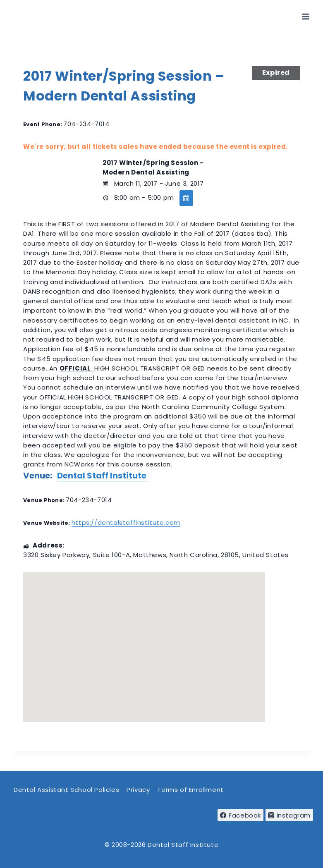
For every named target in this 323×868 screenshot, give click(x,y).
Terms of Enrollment (190, 790)
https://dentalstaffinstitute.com (126, 522)
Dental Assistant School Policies (66, 790)
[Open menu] (305, 16)
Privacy (138, 790)
